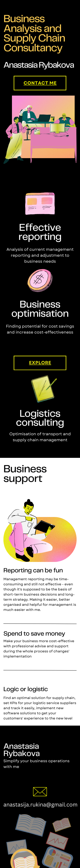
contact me (40, 83)
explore (40, 363)
